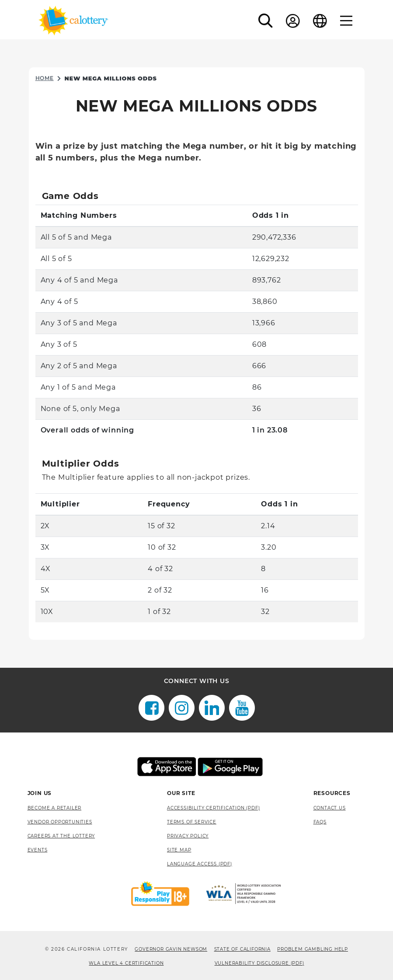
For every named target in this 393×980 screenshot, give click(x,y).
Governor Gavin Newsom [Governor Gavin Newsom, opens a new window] (171, 949)
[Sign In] (293, 21)
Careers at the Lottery (61, 836)
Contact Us (330, 808)
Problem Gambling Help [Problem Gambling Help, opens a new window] (313, 949)
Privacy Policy (188, 836)
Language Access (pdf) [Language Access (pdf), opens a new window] (200, 864)
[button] (266, 21)
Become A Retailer (55, 808)
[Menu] (346, 21)
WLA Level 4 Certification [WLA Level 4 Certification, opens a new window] (126, 963)
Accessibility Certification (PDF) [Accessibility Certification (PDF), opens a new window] (213, 808)
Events (38, 850)
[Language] (320, 21)
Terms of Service (192, 822)
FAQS (320, 822)
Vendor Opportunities (60, 822)
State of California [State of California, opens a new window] (242, 949)
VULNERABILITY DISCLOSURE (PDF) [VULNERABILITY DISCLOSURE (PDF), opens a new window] (259, 963)
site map (179, 850)
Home (45, 78)
